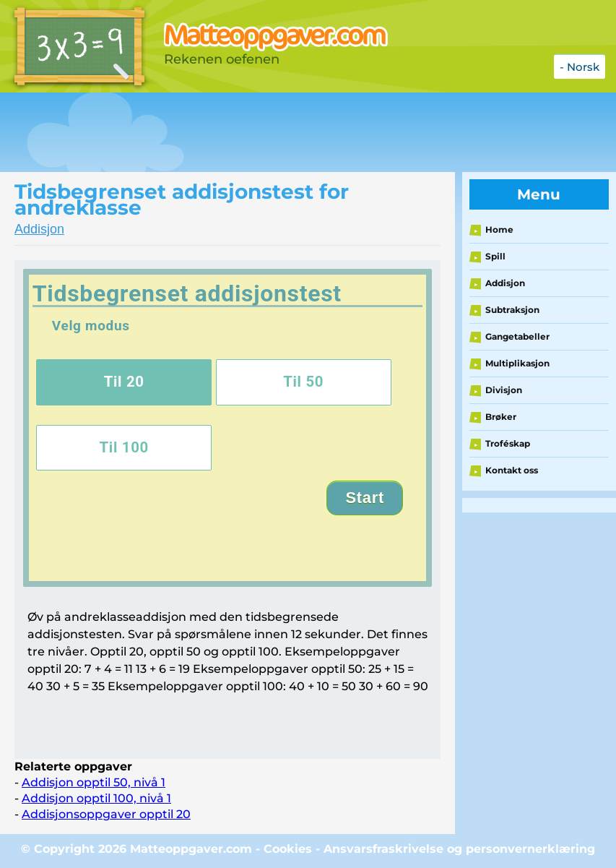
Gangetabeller (517, 336)
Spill (495, 256)
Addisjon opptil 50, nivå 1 (94, 782)
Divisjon (504, 390)
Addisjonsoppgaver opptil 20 (106, 814)
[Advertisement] (263, 132)
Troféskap (508, 443)
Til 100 (124, 447)
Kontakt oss (512, 470)
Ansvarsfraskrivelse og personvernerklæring (459, 849)
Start (365, 498)
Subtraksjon (512, 310)
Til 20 (124, 382)
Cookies (288, 849)
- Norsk (580, 67)
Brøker (501, 417)
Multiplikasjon (517, 363)
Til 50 (303, 382)
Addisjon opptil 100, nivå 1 (96, 798)
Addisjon (39, 229)
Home (499, 229)
